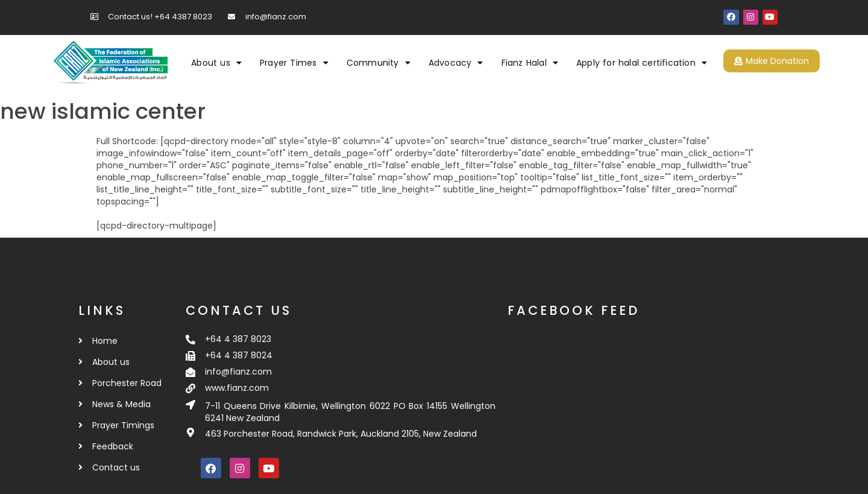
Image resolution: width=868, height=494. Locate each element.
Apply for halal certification (642, 63)
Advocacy (456, 63)
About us (216, 63)
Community (379, 63)
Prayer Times (294, 63)
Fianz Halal (530, 63)
